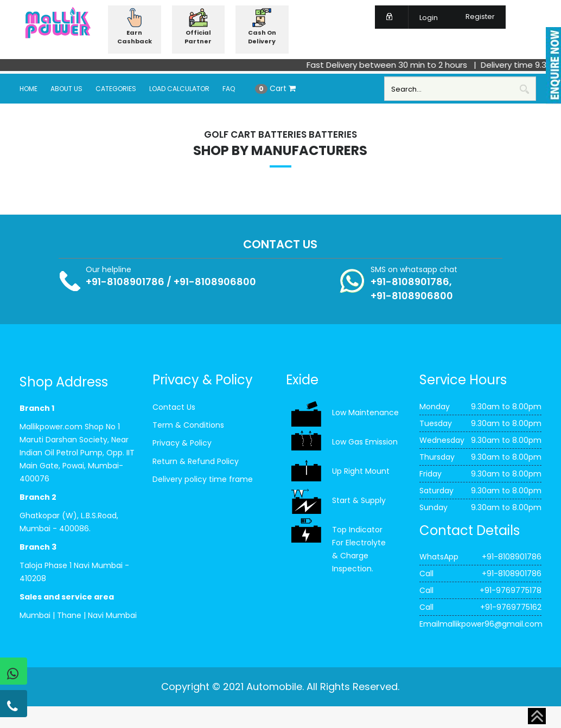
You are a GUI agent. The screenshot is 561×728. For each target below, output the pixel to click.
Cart (275, 88)
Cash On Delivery (262, 37)
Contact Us (174, 407)
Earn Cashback (135, 37)
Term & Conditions (188, 425)
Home (28, 89)
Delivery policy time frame (203, 479)
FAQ (229, 89)
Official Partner (198, 37)
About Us (66, 89)
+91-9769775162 (511, 607)
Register (474, 17)
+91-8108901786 (125, 282)
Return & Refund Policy (196, 461)
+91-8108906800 (215, 282)
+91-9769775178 (511, 590)
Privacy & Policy (182, 443)
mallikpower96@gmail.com (491, 624)
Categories (116, 89)
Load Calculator (179, 89)
